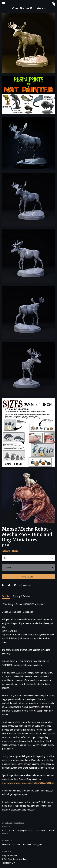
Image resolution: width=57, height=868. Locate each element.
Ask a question (25, 585)
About (11, 831)
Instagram (38, 845)
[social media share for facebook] (3, 585)
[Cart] (54, 4)
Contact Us (42, 831)
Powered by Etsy (9, 863)
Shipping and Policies (26, 831)
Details (6, 596)
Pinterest (27, 845)
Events (52, 831)
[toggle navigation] (4, 4)
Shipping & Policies (21, 596)
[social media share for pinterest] (15, 585)
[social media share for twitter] (9, 585)
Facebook (6, 845)
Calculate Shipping (10, 551)
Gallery (5, 834)
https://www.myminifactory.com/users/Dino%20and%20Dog (28, 783)
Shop (4, 831)
